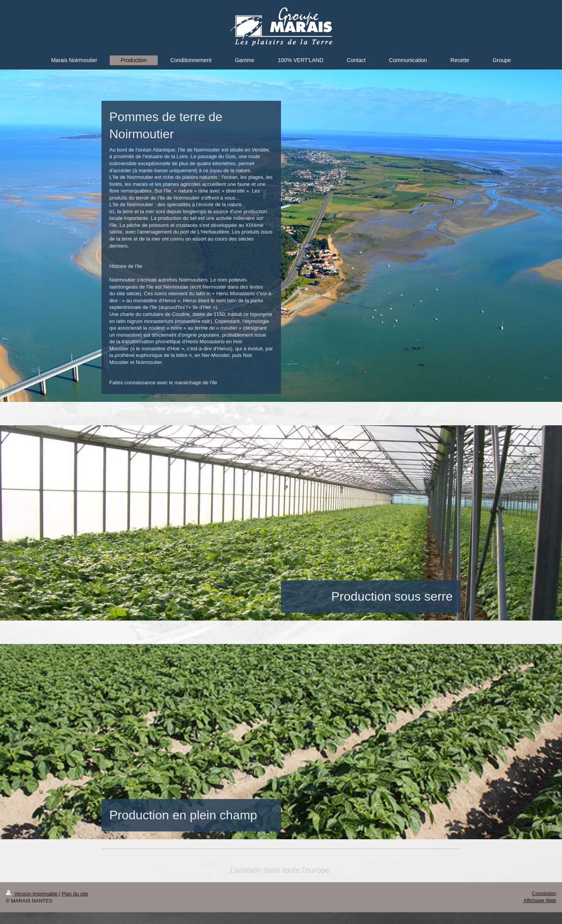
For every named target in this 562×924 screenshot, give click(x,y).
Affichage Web (540, 900)
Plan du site (75, 894)
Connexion (544, 893)
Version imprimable (32, 894)
